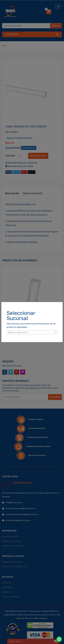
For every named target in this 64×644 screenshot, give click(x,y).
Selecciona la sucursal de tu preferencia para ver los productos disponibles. (31, 325)
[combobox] (32, 332)
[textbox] (32, 332)
